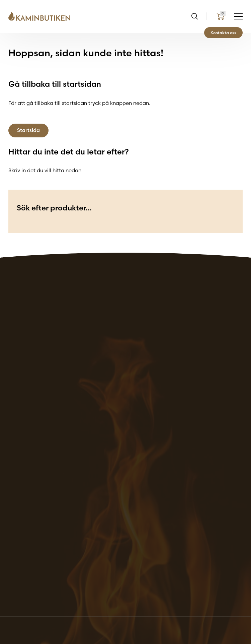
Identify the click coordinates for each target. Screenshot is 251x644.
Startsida (28, 130)
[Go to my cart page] (220, 16)
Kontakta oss (223, 33)
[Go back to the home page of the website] (42, 16)
